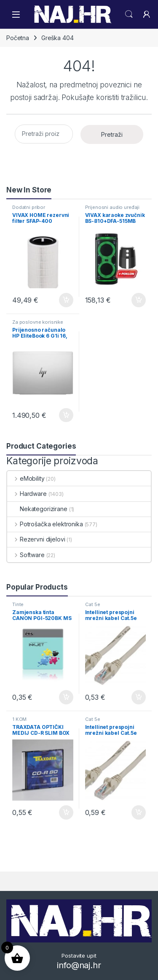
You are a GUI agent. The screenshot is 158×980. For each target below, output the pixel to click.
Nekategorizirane (37, 509)
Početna (18, 38)
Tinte (18, 604)
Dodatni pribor (29, 207)
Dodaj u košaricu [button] (66, 300)
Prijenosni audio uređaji (112, 207)
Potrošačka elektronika (45, 524)
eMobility (26, 478)
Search (129, 14)
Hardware (27, 494)
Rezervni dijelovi (36, 539)
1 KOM (19, 719)
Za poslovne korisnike (38, 322)
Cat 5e (93, 604)
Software (26, 555)
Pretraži (112, 134)
